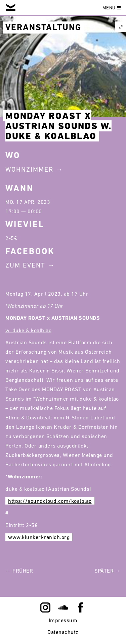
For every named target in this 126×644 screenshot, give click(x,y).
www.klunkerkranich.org (39, 537)
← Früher (19, 571)
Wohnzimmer (29, 169)
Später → (108, 571)
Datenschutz (63, 632)
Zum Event (25, 265)
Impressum (63, 620)
